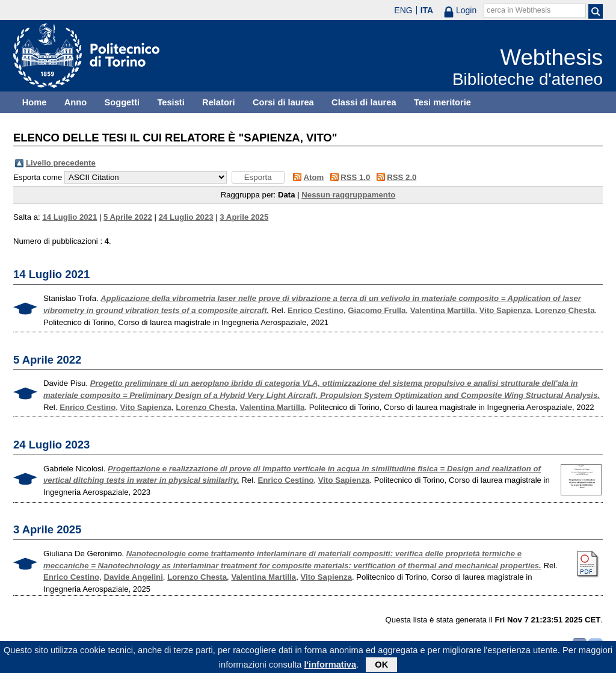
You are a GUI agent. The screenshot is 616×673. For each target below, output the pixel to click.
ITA (427, 10)
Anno (75, 102)
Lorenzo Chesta (565, 310)
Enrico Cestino (316, 310)
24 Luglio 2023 (186, 217)
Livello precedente (61, 163)
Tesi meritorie (442, 102)
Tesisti (171, 102)
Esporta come (38, 177)
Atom (314, 177)
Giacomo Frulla (377, 310)
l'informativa (331, 666)
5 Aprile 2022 (128, 217)
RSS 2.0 (402, 177)
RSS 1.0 (355, 177)
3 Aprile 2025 (244, 217)
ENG (403, 10)
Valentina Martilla (443, 310)
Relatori (219, 102)
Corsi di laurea (283, 102)
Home (35, 102)
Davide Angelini (133, 577)
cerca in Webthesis (519, 10)
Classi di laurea (364, 102)
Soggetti (122, 102)
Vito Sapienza (505, 310)
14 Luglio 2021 (69, 217)
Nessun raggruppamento (348, 195)
